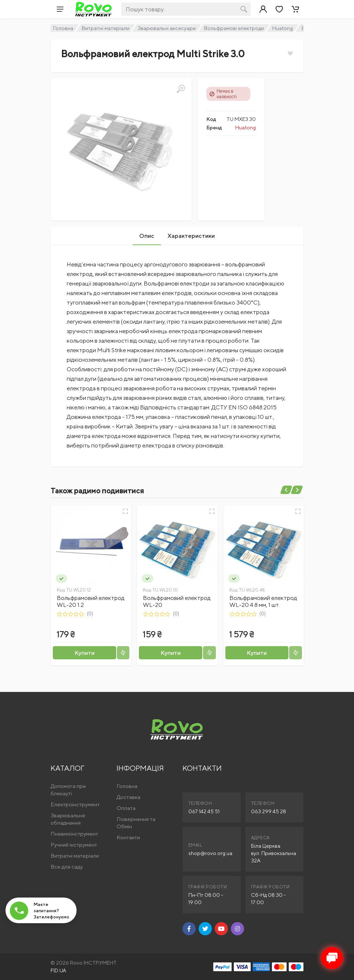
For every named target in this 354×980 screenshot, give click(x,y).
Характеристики (191, 236)
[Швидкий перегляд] (125, 511)
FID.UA (58, 970)
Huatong (283, 28)
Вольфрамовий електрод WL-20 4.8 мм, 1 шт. (263, 601)
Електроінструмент (75, 804)
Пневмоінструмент (74, 834)
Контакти (128, 837)
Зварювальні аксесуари (167, 28)
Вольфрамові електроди (234, 28)
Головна (63, 28)
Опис (147, 236)
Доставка (128, 797)
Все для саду (67, 867)
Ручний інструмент (74, 845)
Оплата (126, 808)
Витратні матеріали (106, 28)
